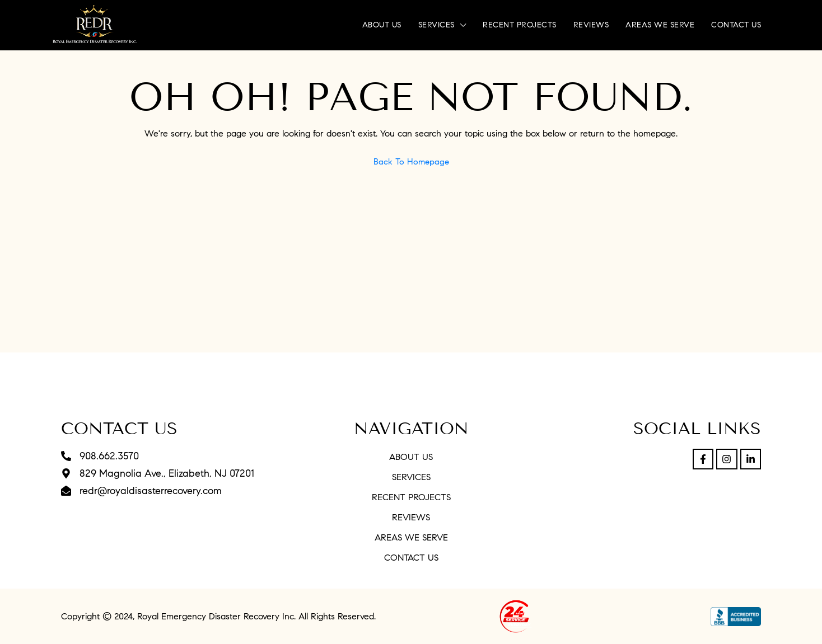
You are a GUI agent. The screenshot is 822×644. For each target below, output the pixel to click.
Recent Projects (520, 25)
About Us (382, 25)
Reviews (591, 25)
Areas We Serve (660, 25)
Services (436, 25)
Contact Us (736, 25)
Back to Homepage (411, 162)
